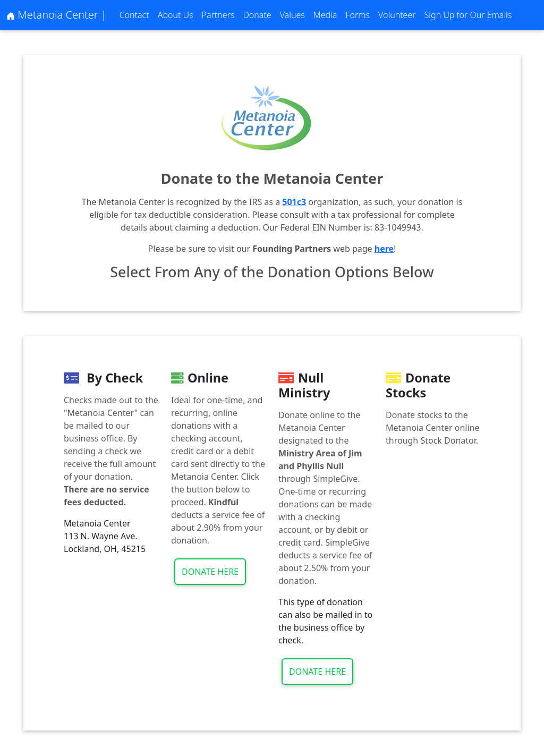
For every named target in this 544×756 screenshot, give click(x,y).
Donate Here (210, 572)
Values (292, 15)
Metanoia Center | (57, 15)
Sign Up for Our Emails (468, 15)
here (384, 249)
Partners (218, 15)
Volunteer (397, 15)
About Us (176, 15)
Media (325, 15)
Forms (358, 15)
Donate (257, 15)
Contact (134, 15)
